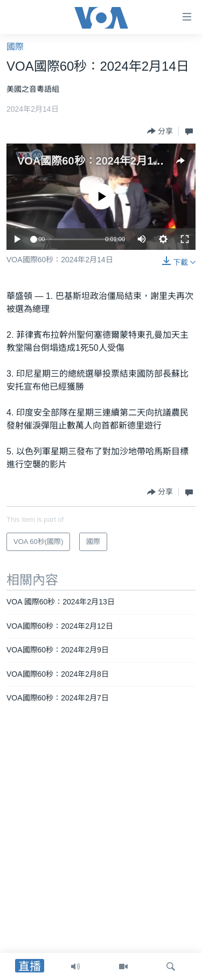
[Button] (160, 131)
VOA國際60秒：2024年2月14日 (93, 161)
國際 (15, 47)
